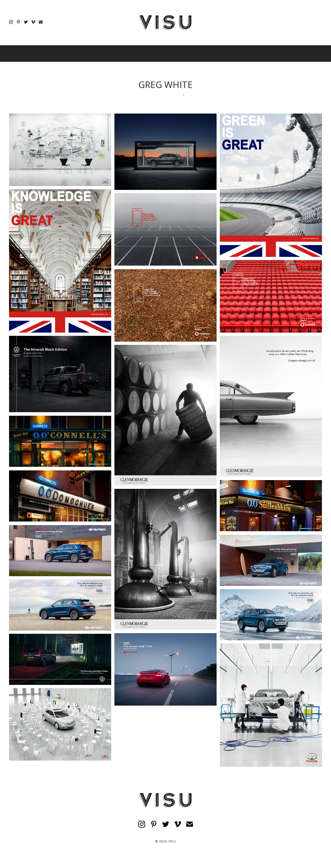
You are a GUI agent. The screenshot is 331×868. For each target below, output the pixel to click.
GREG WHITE (165, 84)
